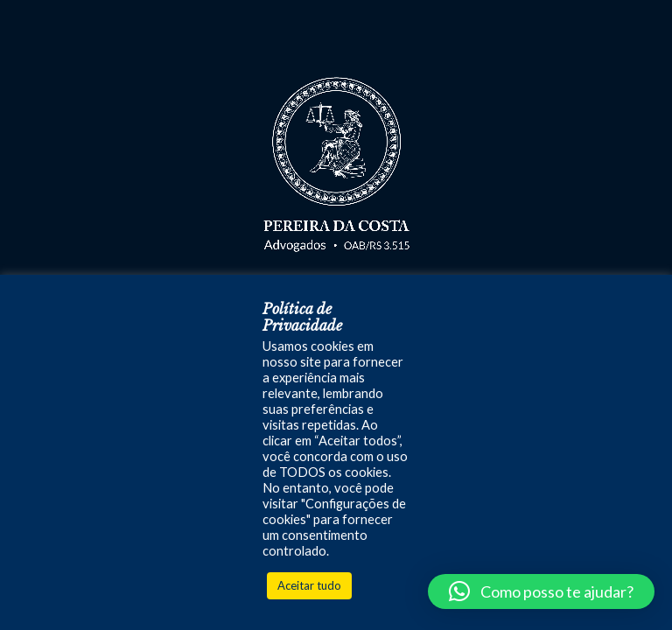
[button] (541, 591)
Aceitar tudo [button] (309, 585)
